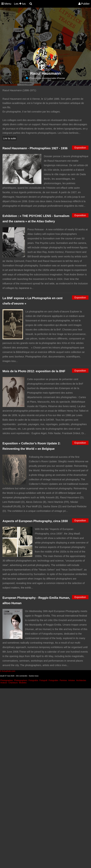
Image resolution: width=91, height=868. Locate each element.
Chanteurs (13, 683)
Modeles (23, 683)
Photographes (7, 680)
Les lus (20, 4)
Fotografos (33, 680)
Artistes (72, 680)
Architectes (81, 680)
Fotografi (43, 680)
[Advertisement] (45, 28)
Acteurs (4, 683)
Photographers (21, 680)
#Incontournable (49, 78)
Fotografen (53, 680)
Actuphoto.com (9, 671)
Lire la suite (9, 138)
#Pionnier (61, 78)
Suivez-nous (34, 676)
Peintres (63, 680)
